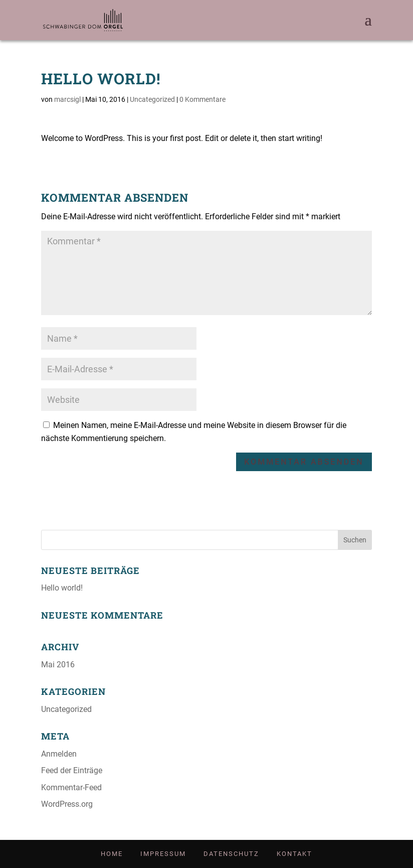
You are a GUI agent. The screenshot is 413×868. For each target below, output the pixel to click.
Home (112, 854)
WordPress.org (67, 804)
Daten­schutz (231, 854)
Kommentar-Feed (71, 787)
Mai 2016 (58, 665)
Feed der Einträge (72, 770)
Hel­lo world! (62, 588)
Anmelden (59, 754)
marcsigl (67, 99)
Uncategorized (152, 99)
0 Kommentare (202, 99)
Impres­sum (163, 854)
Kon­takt (294, 854)
